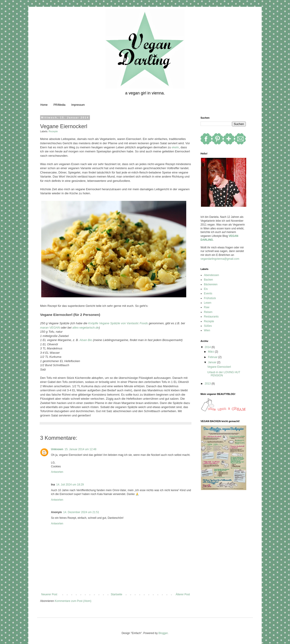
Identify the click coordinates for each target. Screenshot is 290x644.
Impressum (78, 105)
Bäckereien (211, 284)
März (211, 352)
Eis (206, 289)
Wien (207, 330)
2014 (208, 347)
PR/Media (59, 105)
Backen (208, 280)
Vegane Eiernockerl (219, 367)
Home (44, 105)
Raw (207, 307)
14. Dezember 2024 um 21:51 (81, 512)
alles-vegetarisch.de (86, 328)
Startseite (117, 594)
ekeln (175, 147)
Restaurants (211, 317)
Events (208, 293)
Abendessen (211, 275)
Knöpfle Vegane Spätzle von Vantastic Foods (118, 323)
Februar (213, 357)
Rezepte (53, 131)
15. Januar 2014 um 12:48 (80, 449)
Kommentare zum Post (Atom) (73, 601)
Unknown (57, 449)
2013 (208, 384)
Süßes (208, 326)
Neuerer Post (49, 594)
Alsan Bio (86, 340)
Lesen (208, 303)
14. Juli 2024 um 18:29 (70, 485)
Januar (213, 362)
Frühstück (210, 298)
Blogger (163, 633)
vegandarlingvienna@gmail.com (220, 259)
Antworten (57, 472)
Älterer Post (183, 594)
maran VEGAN (50, 328)
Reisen (208, 312)
